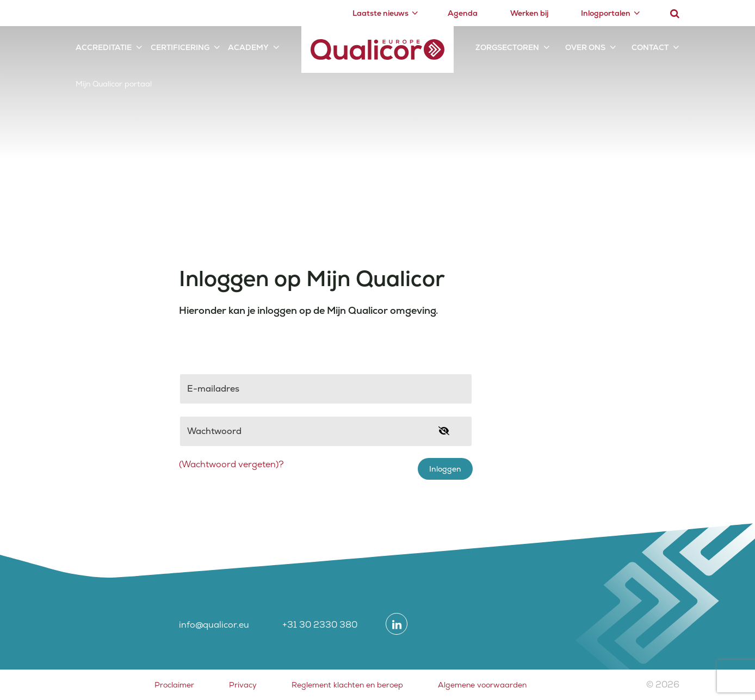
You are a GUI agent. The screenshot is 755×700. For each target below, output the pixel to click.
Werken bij (529, 13)
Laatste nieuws (380, 13)
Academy (248, 47)
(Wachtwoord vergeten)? (231, 464)
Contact (650, 47)
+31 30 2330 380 (320, 625)
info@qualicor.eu (214, 625)
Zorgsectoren (507, 47)
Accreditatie (104, 47)
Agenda (463, 13)
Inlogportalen (606, 13)
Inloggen (445, 469)
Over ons (585, 47)
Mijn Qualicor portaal (114, 84)
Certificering (180, 47)
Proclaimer (174, 685)
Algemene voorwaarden (482, 685)
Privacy (243, 685)
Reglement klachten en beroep (347, 685)
